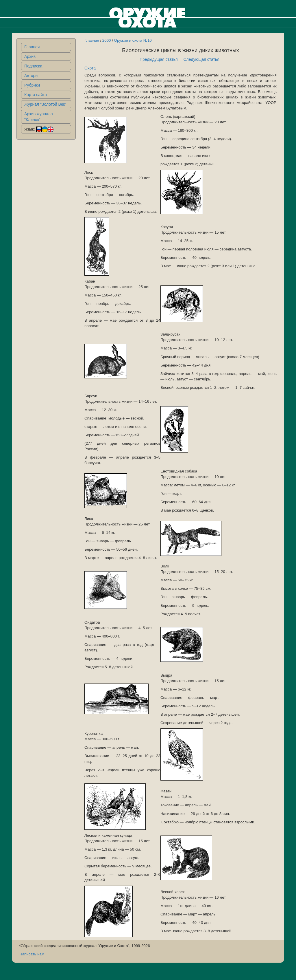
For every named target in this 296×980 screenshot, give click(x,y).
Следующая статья (201, 59)
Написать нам (32, 954)
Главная (32, 47)
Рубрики (32, 85)
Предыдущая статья (159, 59)
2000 (107, 40)
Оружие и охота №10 (133, 40)
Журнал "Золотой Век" (45, 104)
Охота (90, 68)
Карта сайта (36, 95)
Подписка (33, 66)
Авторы (31, 76)
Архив (30, 56)
